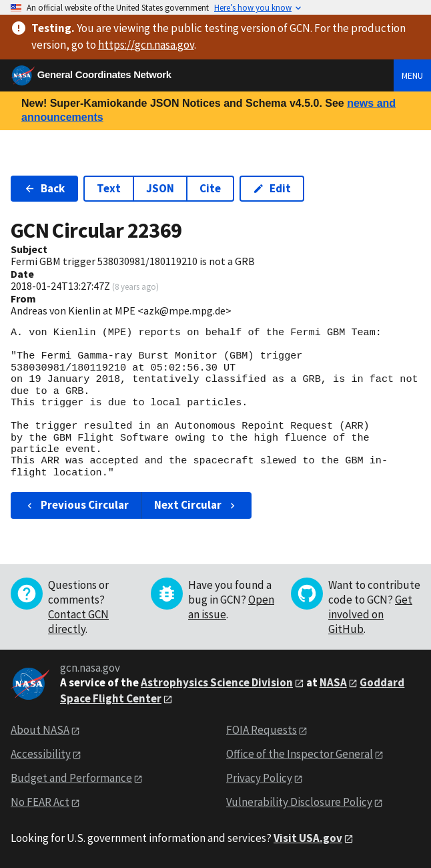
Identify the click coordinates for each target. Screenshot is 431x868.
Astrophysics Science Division (217, 682)
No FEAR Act (40, 802)
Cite (210, 188)
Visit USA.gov (308, 838)
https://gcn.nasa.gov (146, 45)
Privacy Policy (259, 778)
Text (109, 188)
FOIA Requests (262, 730)
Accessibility (41, 754)
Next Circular (196, 505)
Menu (412, 75)
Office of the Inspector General (300, 754)
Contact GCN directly (78, 622)
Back (44, 188)
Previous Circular (76, 505)
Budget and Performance (71, 778)
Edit (272, 188)
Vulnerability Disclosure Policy (299, 802)
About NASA (40, 730)
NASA (333, 682)
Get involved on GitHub (370, 614)
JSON (160, 188)
